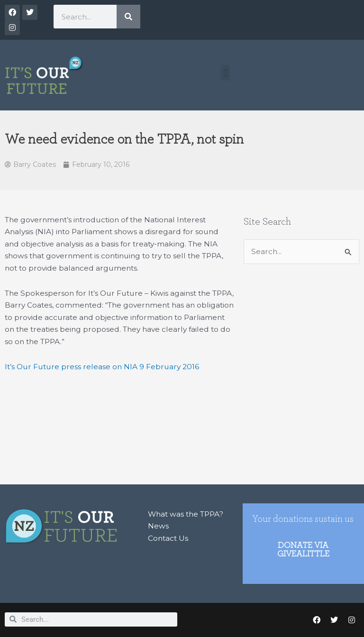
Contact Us (168, 538)
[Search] (128, 17)
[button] (225, 73)
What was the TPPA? (186, 514)
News (158, 526)
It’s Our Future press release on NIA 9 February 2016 (102, 367)
